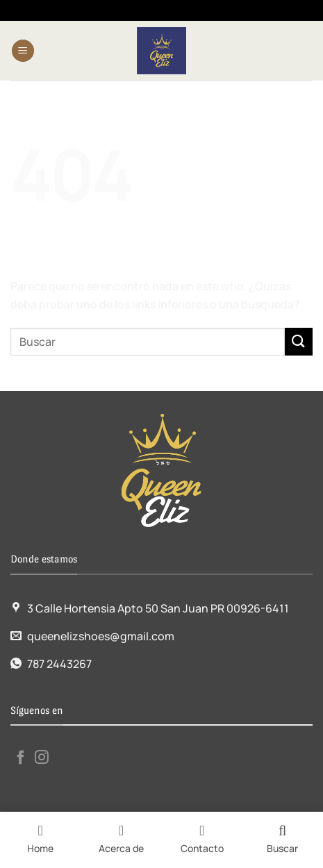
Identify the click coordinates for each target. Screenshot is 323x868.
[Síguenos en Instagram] (42, 758)
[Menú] (23, 51)
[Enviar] (299, 341)
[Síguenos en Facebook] (21, 758)
